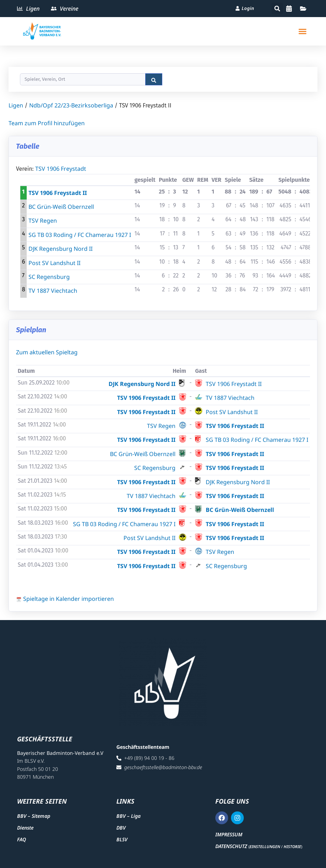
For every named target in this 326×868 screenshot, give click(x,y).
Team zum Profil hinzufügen (47, 123)
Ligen (16, 105)
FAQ (22, 839)
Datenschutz (231, 846)
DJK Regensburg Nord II (61, 249)
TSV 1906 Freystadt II (58, 193)
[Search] (83, 79)
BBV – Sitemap (34, 816)
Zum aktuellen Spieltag (47, 352)
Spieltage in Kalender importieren (65, 599)
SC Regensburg (49, 277)
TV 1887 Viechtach (53, 291)
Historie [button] (292, 846)
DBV (121, 828)
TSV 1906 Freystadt (61, 169)
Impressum (229, 834)
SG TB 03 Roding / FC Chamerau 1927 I (80, 235)
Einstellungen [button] (265, 846)
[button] (277, 9)
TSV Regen (43, 221)
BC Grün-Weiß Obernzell (61, 207)
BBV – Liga (128, 816)
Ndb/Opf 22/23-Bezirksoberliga (71, 105)
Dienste (25, 828)
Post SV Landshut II (54, 263)
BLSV (122, 839)
